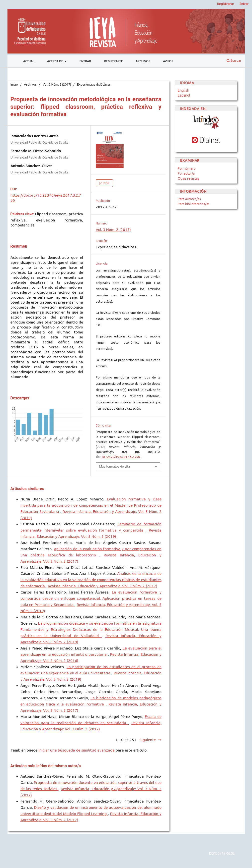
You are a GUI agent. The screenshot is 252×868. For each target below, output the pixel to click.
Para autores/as (189, 199)
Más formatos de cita (115, 466)
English (183, 90)
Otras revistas (189, 178)
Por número (187, 168)
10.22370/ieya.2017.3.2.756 (121, 457)
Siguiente (148, 740)
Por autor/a (186, 173)
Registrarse (113, 61)
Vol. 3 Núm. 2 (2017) (57, 84)
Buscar (234, 60)
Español (184, 95)
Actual (29, 61)
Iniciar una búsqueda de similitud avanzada (77, 750)
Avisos (168, 61)
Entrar (85, 61)
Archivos (143, 61)
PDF (106, 183)
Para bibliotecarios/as (194, 204)
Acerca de (55, 61)
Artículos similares (27, 489)
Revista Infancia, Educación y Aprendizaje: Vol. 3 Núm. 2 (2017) (103, 586)
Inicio (14, 84)
